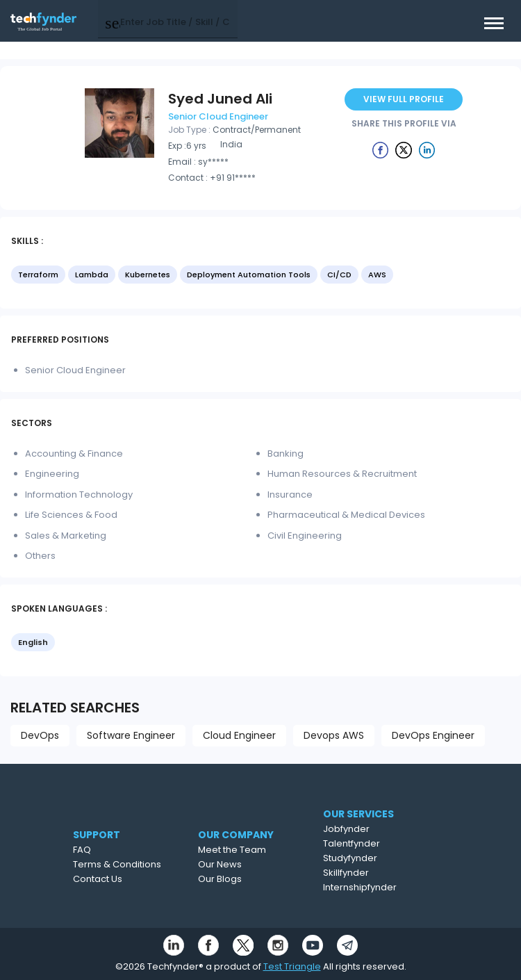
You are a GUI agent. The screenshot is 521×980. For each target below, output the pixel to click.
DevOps (40, 735)
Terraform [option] (38, 275)
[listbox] (260, 276)
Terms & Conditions (136, 864)
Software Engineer (131, 735)
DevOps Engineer (433, 735)
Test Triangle (292, 966)
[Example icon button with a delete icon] (381, 149)
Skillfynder (372, 873)
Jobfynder (372, 829)
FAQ (101, 850)
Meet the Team (257, 850)
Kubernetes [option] (148, 275)
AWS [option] (377, 275)
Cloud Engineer (239, 735)
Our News (245, 864)
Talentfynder (377, 843)
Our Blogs (245, 879)
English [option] (33, 642)
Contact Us (116, 879)
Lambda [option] (92, 275)
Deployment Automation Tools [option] (249, 275)
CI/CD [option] (339, 275)
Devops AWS (334, 735)
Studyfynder (376, 858)
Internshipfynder (386, 887)
